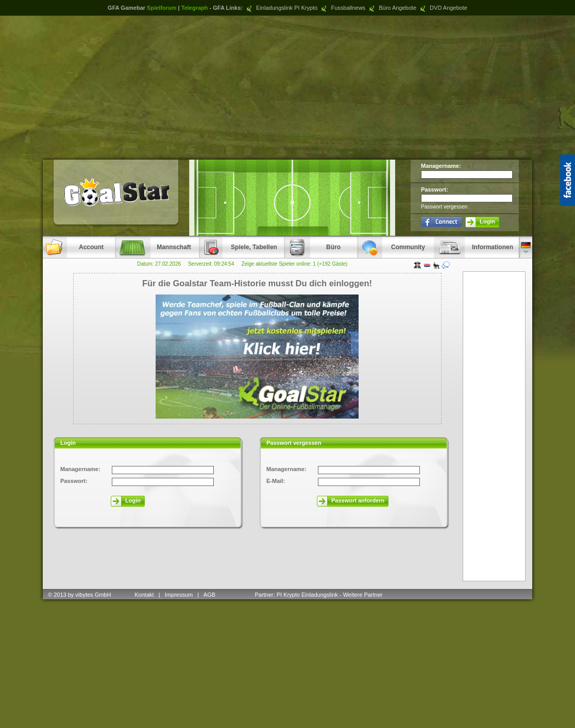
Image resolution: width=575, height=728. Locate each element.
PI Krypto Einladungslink (307, 595)
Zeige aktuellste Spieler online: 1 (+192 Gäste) (294, 264)
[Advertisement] (288, 88)
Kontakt (144, 595)
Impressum (179, 595)
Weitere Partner (363, 595)
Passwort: (435, 189)
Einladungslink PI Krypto (281, 8)
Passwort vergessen (444, 207)
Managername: (441, 166)
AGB (210, 595)
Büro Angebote (392, 8)
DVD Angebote (443, 8)
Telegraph (195, 8)
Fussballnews (342, 8)
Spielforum (162, 8)
